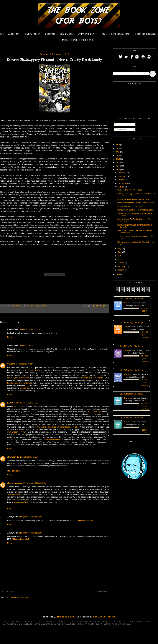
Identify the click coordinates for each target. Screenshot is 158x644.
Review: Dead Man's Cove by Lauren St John (136, 203)
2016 (118, 148)
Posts (118, 125)
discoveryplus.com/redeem (18, 378)
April (120, 259)
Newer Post (9, 592)
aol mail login (25, 388)
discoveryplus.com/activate (92, 378)
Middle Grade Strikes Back (78, 40)
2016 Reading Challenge (132, 322)
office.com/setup (14, 471)
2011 (118, 166)
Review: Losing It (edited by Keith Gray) (133, 199)
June (120, 252)
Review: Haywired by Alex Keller (130, 206)
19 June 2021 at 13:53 (29, 403)
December (122, 173)
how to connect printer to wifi (19, 383)
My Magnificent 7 (88, 34)
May (120, 256)
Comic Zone (66, 34)
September (123, 183)
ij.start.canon (17, 406)
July (120, 249)
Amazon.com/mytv (54, 440)
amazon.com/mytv (15, 495)
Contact (50, 34)
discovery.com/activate (30, 370)
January (121, 270)
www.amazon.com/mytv (17, 432)
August (121, 187)
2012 (118, 162)
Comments (120, 129)
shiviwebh (12, 457)
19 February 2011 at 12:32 (29, 329)
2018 (118, 145)
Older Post (101, 592)
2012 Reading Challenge (132, 417)
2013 (118, 159)
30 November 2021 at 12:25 (35, 483)
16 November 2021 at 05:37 (28, 457)
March (121, 263)
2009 (118, 274)
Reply (10, 337)
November (122, 176)
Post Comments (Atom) (21, 597)
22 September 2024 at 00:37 (30, 517)
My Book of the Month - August (130, 190)
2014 (118, 156)
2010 (118, 170)
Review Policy (32, 34)
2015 (118, 152)
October (121, 180)
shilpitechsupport (15, 483)
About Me (14, 34)
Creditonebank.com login (68, 427)
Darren (127, 303)
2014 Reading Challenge (132, 370)
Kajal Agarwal (13, 403)
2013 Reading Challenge (132, 394)
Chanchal (11, 364)
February (122, 266)
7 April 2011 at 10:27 (27, 345)
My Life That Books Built (116, 34)
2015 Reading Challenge (132, 346)
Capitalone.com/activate (47, 427)
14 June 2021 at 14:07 (25, 364)
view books (146, 314)
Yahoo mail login (95, 412)
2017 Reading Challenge (132, 299)
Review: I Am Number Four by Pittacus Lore (135, 210)
